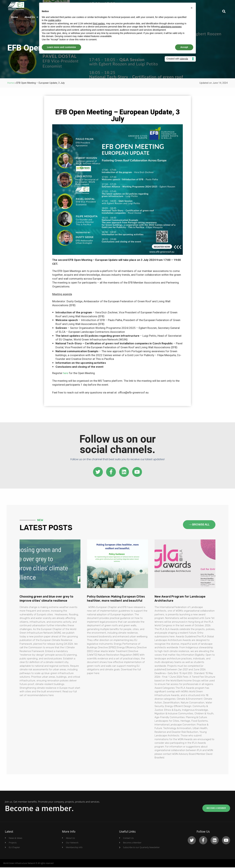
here (66, 373)
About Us (31, 18)
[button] (192, 8)
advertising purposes (171, 27)
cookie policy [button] (54, 20)
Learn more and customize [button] (61, 47)
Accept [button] (184, 47)
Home (15, 18)
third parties (99, 23)
